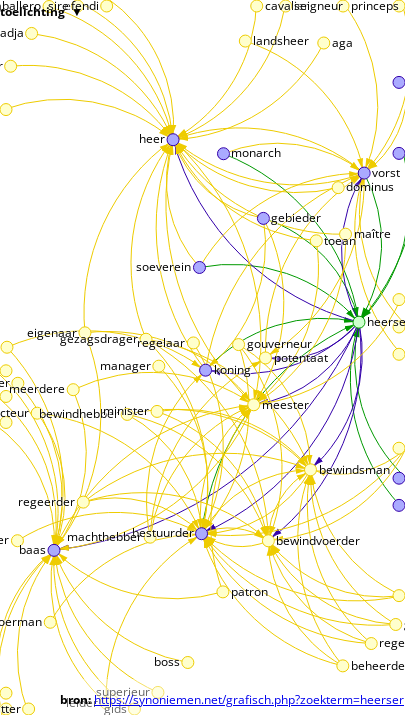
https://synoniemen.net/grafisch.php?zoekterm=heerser (249, 699)
